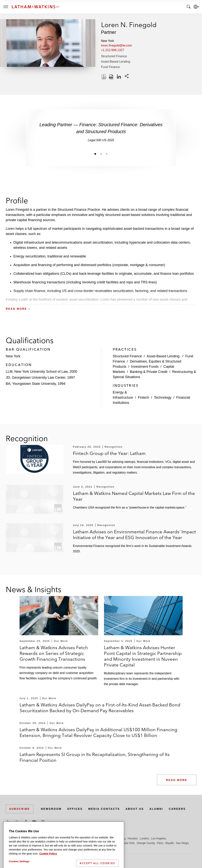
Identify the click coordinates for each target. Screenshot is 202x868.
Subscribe (20, 809)
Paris (160, 843)
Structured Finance (114, 56)
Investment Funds (145, 367)
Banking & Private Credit (149, 372)
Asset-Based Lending (116, 62)
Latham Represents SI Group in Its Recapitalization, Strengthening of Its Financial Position (95, 757)
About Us (135, 809)
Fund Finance (110, 67)
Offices (75, 809)
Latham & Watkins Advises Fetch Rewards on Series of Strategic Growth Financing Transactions (54, 653)
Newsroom (51, 809)
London (144, 838)
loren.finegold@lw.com (117, 45)
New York (129, 843)
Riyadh (170, 843)
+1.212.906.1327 (113, 50)
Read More (177, 780)
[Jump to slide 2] (101, 154)
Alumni (156, 809)
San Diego (182, 843)
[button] (101, 300)
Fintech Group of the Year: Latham (109, 453)
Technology (163, 397)
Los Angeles (158, 838)
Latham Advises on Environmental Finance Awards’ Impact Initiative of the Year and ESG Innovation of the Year (134, 535)
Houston (133, 838)
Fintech (144, 397)
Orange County (146, 843)
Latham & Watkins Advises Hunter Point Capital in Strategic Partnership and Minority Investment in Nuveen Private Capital (143, 656)
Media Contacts (104, 809)
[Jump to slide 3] (107, 154)
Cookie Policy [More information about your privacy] (48, 866)
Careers (177, 809)
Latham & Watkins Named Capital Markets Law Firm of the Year (134, 496)
